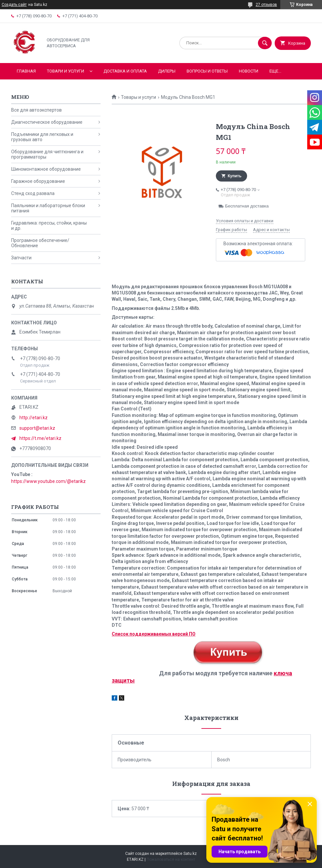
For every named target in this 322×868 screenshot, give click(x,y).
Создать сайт (14, 5)
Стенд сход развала (33, 193)
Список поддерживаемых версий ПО (154, 634)
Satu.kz (190, 854)
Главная (26, 71)
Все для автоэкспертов (36, 110)
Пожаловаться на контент (171, 859)
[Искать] (265, 43)
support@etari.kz (37, 428)
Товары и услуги (138, 97)
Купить (235, 176)
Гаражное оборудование (38, 181)
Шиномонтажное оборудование (46, 169)
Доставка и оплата (125, 71)
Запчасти (21, 258)
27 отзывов (266, 5)
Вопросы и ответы (207, 71)
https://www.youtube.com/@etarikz (48, 481)
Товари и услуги (66, 71)
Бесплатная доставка (247, 206)
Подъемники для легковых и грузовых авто (42, 137)
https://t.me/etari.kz (40, 438)
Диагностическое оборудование (47, 122)
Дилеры (167, 71)
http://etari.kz (34, 418)
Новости (249, 71)
